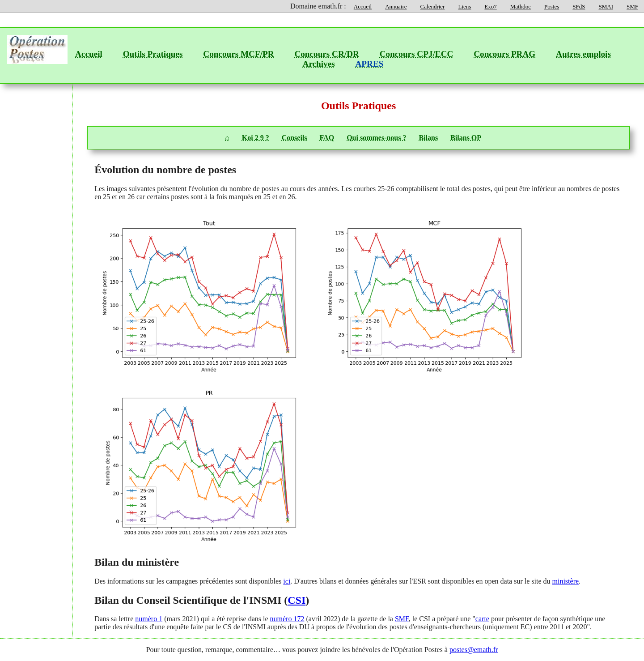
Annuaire (396, 6)
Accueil (363, 6)
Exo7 (490, 6)
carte (482, 619)
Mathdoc (521, 6)
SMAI (606, 6)
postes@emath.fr (474, 650)
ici (287, 581)
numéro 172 (287, 619)
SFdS (579, 6)
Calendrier (433, 6)
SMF (632, 6)
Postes (552, 6)
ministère (566, 581)
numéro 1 (149, 619)
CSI (297, 600)
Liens (464, 6)
